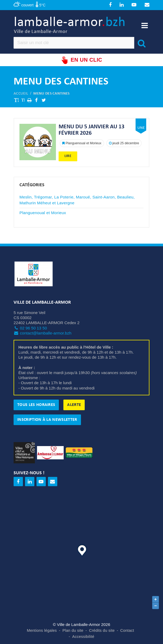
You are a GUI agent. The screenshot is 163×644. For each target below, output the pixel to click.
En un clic (81, 60)
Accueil (21, 94)
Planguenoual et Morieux (43, 213)
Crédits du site (102, 630)
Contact (127, 630)
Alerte (74, 405)
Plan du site (73, 630)
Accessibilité (83, 637)
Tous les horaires (36, 405)
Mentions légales (42, 630)
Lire (68, 156)
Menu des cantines (51, 94)
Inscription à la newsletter (47, 420)
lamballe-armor (70, 25)
